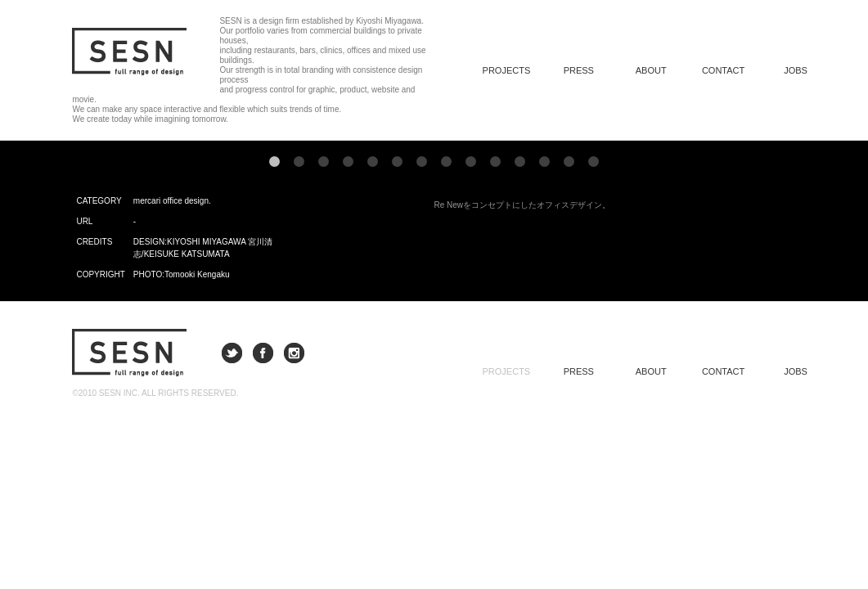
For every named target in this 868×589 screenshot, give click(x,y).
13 (569, 162)
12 (545, 162)
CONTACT (723, 70)
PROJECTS (507, 371)
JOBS (796, 70)
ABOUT (651, 70)
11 (520, 162)
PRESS (579, 70)
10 (496, 162)
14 (594, 162)
